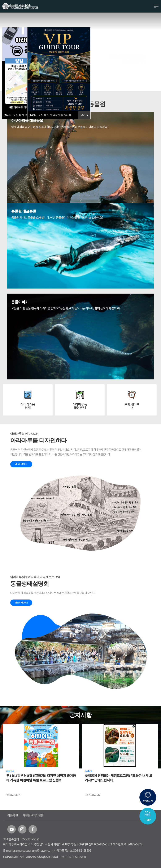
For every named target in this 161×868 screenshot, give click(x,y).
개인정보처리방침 (33, 816)
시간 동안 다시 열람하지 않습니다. (26, 115)
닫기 (84, 115)
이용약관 (13, 816)
